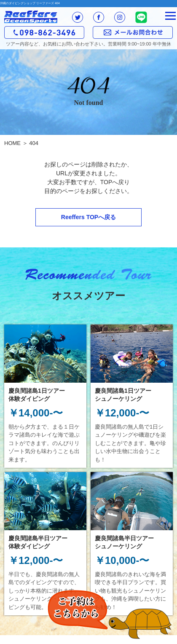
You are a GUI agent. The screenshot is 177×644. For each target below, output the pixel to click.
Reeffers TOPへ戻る (88, 217)
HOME (12, 143)
